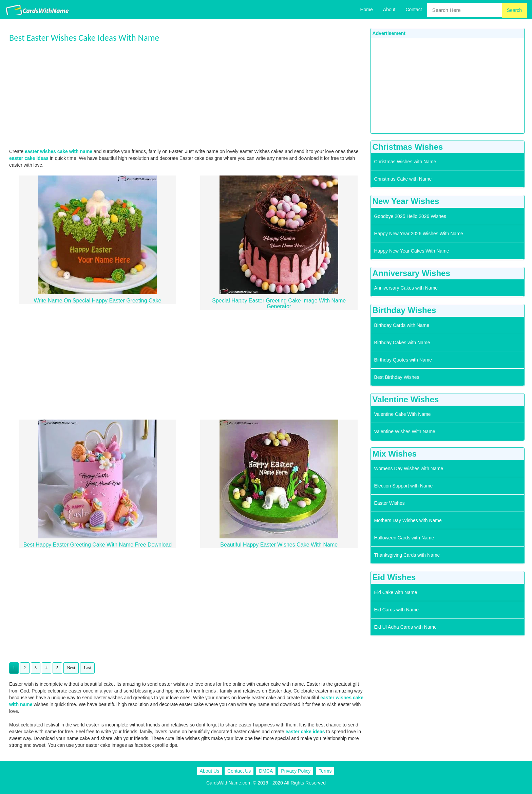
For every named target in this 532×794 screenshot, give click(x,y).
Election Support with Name (404, 486)
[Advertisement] (188, 95)
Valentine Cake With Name (403, 414)
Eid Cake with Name (396, 592)
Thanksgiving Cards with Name (407, 555)
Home (366, 10)
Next (71, 668)
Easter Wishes (389, 503)
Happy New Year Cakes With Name (412, 251)
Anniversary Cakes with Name (406, 288)
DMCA (266, 771)
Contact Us (239, 771)
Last (87, 668)
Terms (325, 771)
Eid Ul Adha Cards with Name (405, 627)
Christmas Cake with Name (403, 179)
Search (514, 10)
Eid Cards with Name (397, 610)
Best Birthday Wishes (397, 377)
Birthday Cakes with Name (402, 343)
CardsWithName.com (229, 783)
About (389, 10)
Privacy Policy (296, 771)
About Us (210, 771)
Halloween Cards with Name (404, 538)
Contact (414, 10)
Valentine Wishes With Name (405, 431)
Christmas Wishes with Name (405, 162)
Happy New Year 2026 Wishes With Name (419, 234)
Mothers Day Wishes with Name (408, 520)
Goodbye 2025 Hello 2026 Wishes (410, 216)
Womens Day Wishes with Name (409, 468)
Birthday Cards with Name (402, 325)
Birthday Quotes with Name (403, 360)
